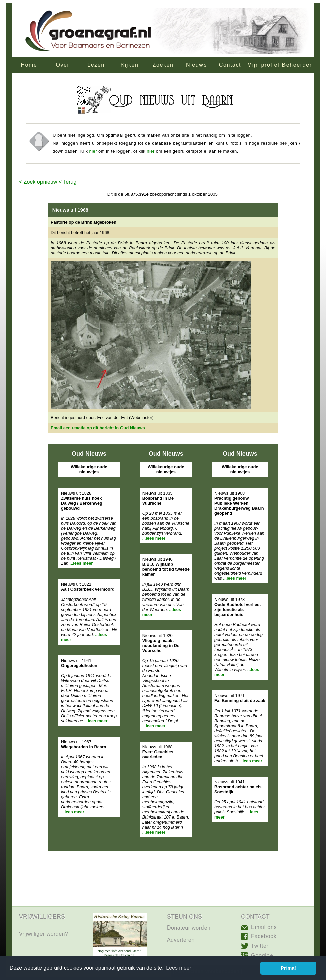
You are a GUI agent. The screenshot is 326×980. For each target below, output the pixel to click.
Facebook (264, 936)
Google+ (262, 955)
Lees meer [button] (179, 968)
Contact (230, 65)
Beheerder (297, 65)
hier (93, 151)
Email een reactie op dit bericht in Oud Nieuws (98, 428)
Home (29, 65)
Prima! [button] (288, 968)
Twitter (260, 946)
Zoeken (163, 65)
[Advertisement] (163, 884)
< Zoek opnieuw (38, 182)
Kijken (129, 65)
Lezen (96, 65)
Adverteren (181, 940)
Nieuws (196, 65)
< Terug (67, 182)
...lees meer (81, 563)
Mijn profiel (264, 65)
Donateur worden (189, 928)
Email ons (264, 927)
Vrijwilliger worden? (44, 934)
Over (62, 65)
